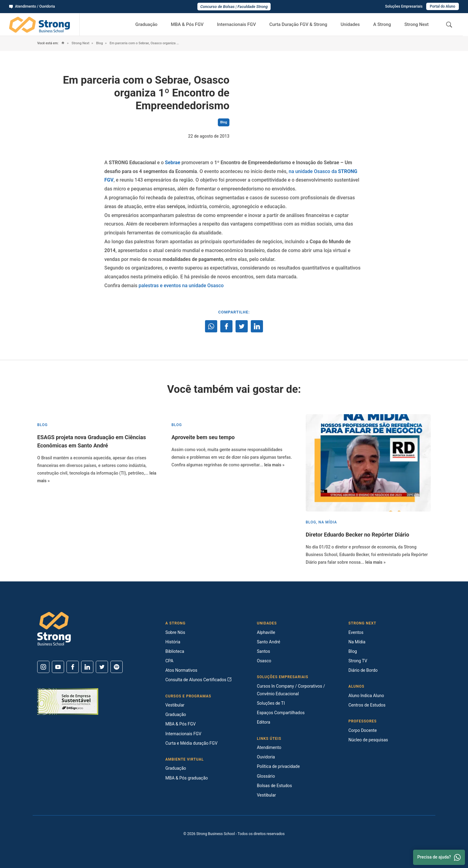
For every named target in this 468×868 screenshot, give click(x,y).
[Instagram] (43, 667)
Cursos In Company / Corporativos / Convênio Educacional (291, 690)
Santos (263, 651)
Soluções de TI (271, 703)
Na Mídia (357, 642)
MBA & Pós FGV (187, 24)
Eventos (356, 632)
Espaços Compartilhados (281, 713)
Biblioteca (175, 651)
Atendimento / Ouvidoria (32, 6)
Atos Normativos (181, 670)
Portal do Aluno (443, 6)
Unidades (350, 24)
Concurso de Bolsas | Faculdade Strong (234, 7)
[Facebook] (73, 667)
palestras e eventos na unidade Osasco (181, 286)
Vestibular (175, 705)
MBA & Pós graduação (187, 778)
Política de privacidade (278, 766)
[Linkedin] (87, 667)
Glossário (266, 776)
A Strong (382, 24)
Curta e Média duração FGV (191, 743)
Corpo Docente (363, 730)
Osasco (264, 661)
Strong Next (417, 24)
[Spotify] (117, 667)
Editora (264, 722)
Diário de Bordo (363, 670)
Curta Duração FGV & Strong (298, 24)
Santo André (268, 642)
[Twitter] (102, 667)
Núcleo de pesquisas (368, 740)
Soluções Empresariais (404, 6)
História (173, 642)
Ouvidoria (266, 757)
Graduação (146, 24)
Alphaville (266, 632)
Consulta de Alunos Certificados (198, 680)
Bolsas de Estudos (274, 786)
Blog (99, 43)
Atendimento (269, 747)
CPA (169, 661)
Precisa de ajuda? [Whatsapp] (439, 857)
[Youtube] (58, 667)
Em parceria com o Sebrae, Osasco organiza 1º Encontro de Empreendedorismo (144, 43)
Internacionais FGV (236, 24)
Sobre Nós (175, 632)
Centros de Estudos (367, 705)
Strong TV (358, 661)
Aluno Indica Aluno (366, 696)
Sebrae (172, 163)
